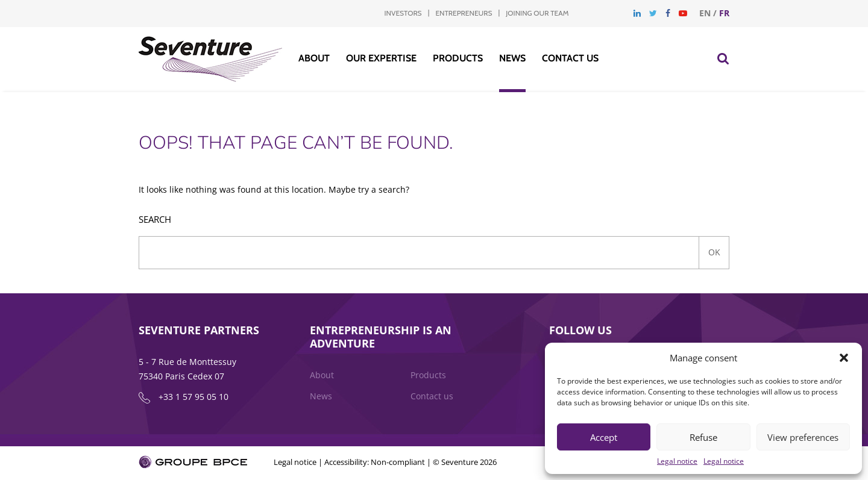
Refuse (703, 437)
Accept (604, 437)
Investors (403, 13)
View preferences (803, 437)
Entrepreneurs (464, 13)
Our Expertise (381, 58)
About (314, 58)
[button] (844, 358)
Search (155, 220)
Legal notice (677, 461)
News (512, 58)
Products (458, 58)
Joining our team (537, 13)
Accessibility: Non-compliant (375, 463)
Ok (714, 252)
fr (724, 13)
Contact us (570, 58)
